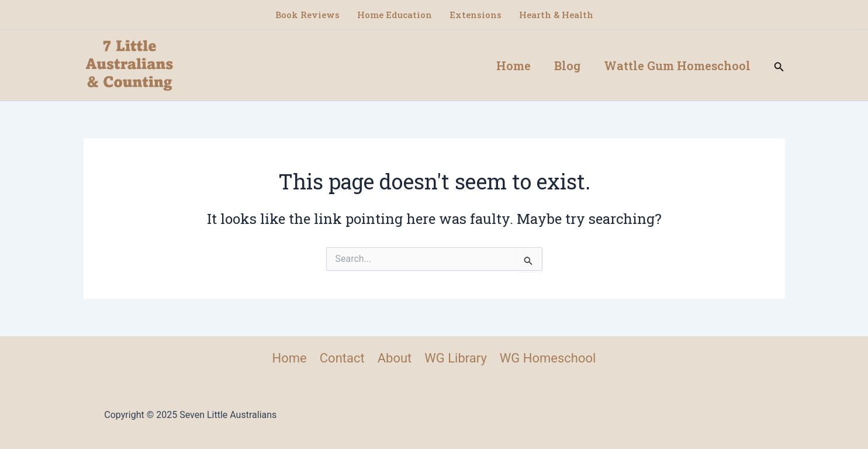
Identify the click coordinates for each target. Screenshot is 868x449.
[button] (779, 65)
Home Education (395, 15)
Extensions (476, 15)
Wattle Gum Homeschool (677, 65)
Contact (342, 358)
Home (513, 65)
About (395, 358)
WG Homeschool (548, 358)
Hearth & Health (556, 15)
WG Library (456, 358)
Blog (567, 65)
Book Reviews (307, 15)
